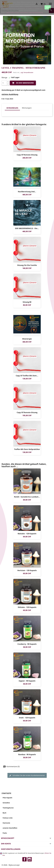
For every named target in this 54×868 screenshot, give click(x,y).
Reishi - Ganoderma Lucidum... (27, 497)
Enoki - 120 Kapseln (27, 718)
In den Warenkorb (23, 83)
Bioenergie (27, 339)
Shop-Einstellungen (11, 849)
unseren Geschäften (10, 828)
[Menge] (4, 83)
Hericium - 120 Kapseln (27, 570)
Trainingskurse (8, 808)
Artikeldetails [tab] (12, 108)
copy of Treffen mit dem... (27, 376)
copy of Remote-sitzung (27, 155)
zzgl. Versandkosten (27, 72)
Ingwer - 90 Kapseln (27, 681)
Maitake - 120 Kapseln (27, 534)
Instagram (30, 859)
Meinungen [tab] (27, 108)
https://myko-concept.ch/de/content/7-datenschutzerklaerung (25, 13)
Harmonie (6, 823)
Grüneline (6, 803)
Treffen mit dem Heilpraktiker (27, 449)
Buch (4, 813)
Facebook (24, 859)
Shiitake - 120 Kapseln (27, 607)
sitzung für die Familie (27, 265)
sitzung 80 (27, 302)
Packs (5, 833)
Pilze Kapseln (7, 798)
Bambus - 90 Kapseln (27, 754)
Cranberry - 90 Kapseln (27, 644)
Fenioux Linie (8, 818)
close (48, 7)
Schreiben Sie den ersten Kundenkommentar (27, 775)
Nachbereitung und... (27, 192)
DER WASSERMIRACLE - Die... (27, 228)
